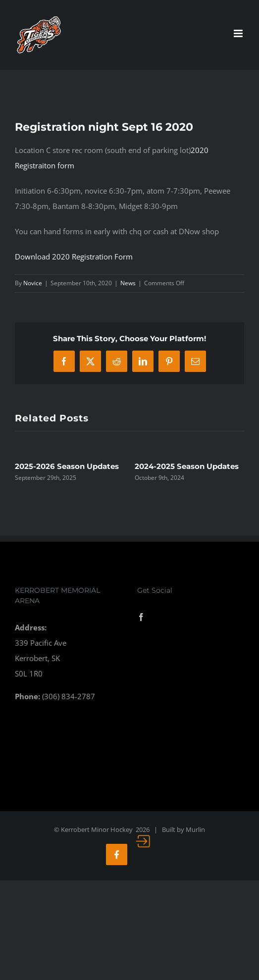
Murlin (195, 829)
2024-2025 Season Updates (187, 466)
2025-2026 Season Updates (67, 466)
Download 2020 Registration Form (74, 257)
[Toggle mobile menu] (239, 33)
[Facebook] (141, 617)
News (128, 283)
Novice (33, 283)
